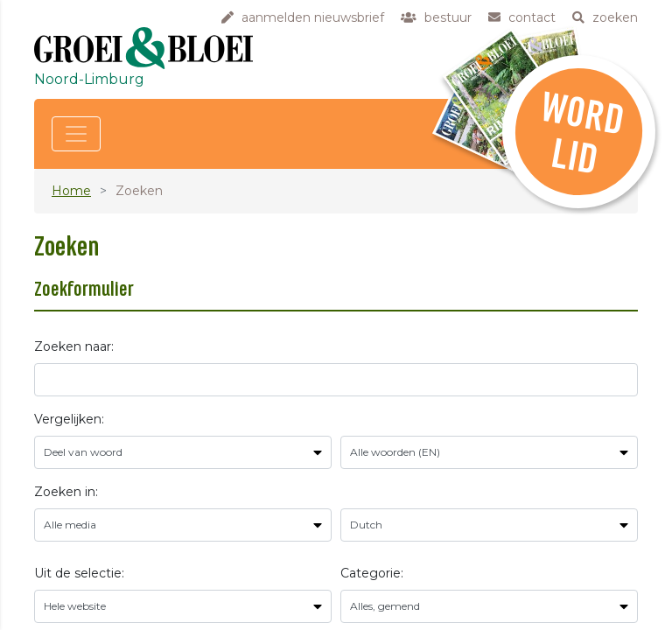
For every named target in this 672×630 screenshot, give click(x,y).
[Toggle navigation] (76, 134)
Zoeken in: (66, 492)
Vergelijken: (69, 419)
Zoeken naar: (74, 346)
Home (71, 191)
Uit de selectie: (79, 573)
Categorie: (372, 573)
